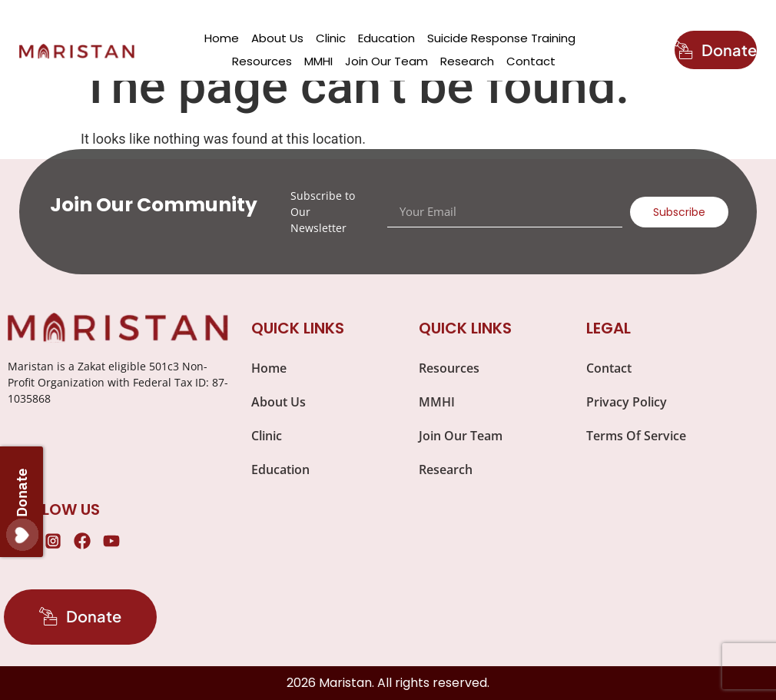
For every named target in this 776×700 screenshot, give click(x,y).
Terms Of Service (636, 436)
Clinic (331, 38)
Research (467, 61)
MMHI (318, 61)
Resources (262, 61)
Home (222, 38)
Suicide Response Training (501, 38)
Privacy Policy (627, 402)
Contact (531, 61)
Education (386, 38)
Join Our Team (386, 61)
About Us (277, 38)
